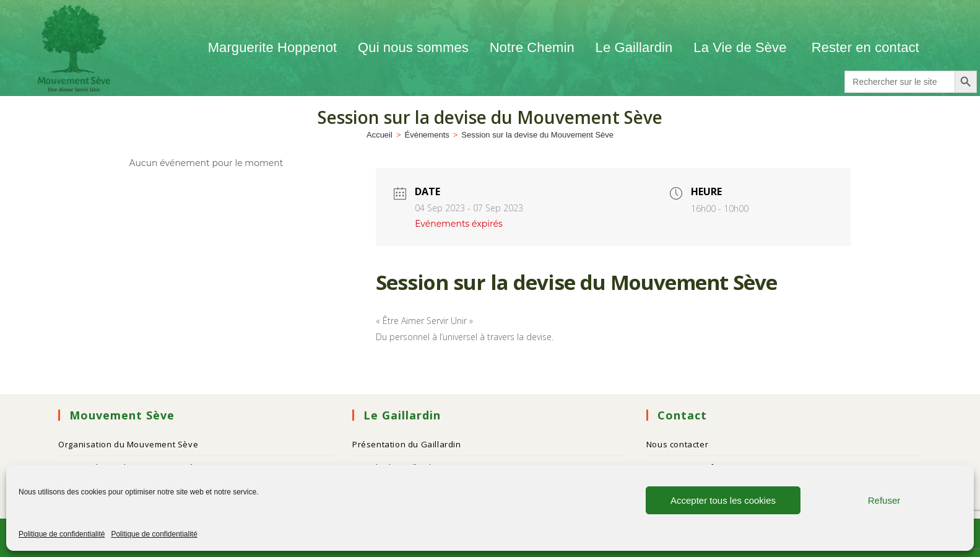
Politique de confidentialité (62, 534)
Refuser (884, 500)
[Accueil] (379, 135)
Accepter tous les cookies (723, 500)
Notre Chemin (532, 47)
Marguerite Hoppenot (273, 47)
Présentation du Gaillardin (407, 444)
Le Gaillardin (634, 47)
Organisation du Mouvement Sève (128, 444)
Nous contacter (677, 444)
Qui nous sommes (413, 47)
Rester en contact (865, 47)
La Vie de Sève (742, 47)
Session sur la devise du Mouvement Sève (537, 135)
